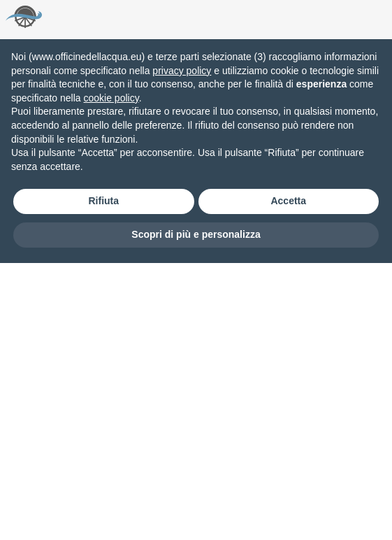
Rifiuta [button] (103, 201)
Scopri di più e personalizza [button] (196, 234)
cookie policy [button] (111, 98)
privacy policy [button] (182, 71)
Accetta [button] (288, 201)
